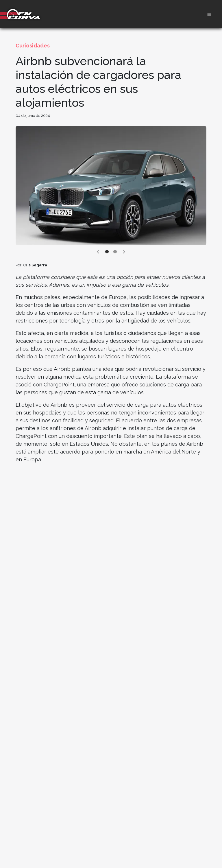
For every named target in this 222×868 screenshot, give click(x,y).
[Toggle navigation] (209, 14)
